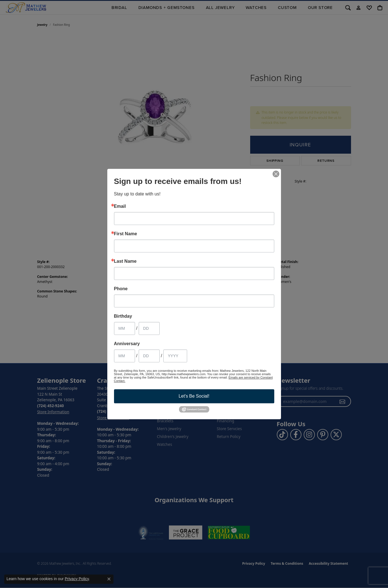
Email (120, 206)
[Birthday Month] (125, 328)
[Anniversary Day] (149, 356)
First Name (126, 234)
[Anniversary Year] (175, 356)
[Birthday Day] (149, 328)
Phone (121, 289)
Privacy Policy (77, 579)
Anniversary (127, 344)
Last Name (125, 261)
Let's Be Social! (194, 396)
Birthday (123, 316)
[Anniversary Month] (125, 356)
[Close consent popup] (109, 579)
